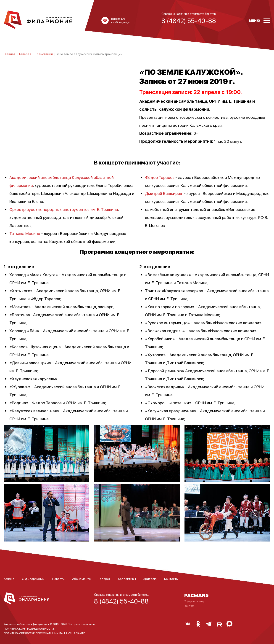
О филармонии (33, 579)
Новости (58, 579)
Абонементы (82, 579)
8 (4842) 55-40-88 (121, 601)
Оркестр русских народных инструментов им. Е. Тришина (64, 209)
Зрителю (150, 579)
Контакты (171, 579)
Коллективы (127, 579)
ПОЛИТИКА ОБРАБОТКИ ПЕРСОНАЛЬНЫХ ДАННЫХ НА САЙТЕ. (45, 633)
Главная (9, 54)
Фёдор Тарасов (160, 177)
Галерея (25, 54)
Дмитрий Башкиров (163, 193)
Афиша (9, 579)
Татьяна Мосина (25, 233)
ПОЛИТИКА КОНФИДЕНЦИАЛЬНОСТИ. (29, 629)
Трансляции (44, 54)
